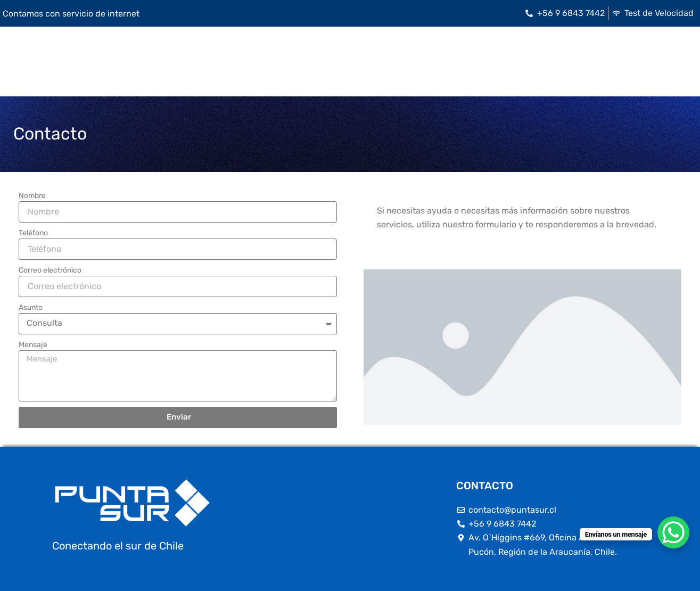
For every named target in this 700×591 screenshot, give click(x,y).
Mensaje (33, 345)
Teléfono (33, 233)
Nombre (32, 196)
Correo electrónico (50, 270)
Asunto (31, 307)
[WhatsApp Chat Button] (673, 532)
